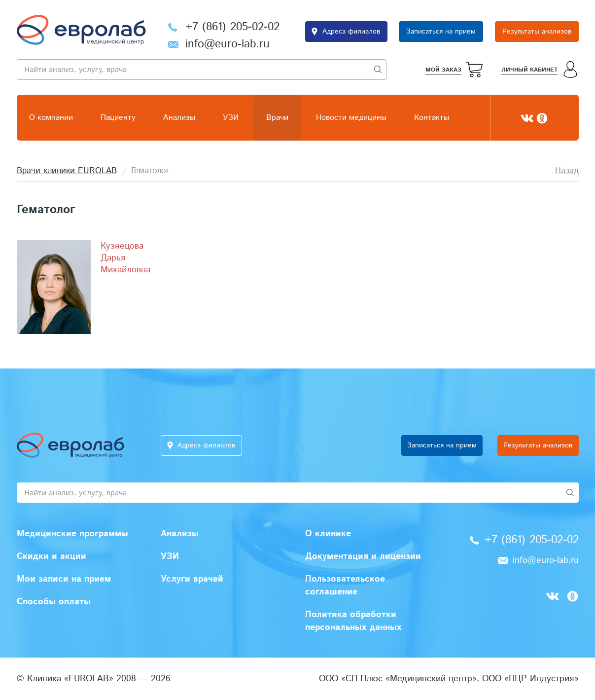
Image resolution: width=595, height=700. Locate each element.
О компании (51, 118)
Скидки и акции (52, 556)
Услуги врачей (192, 579)
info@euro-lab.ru (227, 44)
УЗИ (231, 118)
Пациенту (118, 118)
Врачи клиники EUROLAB (67, 171)
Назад (567, 171)
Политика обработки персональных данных (353, 621)
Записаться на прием (441, 32)
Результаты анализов (537, 32)
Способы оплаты (54, 602)
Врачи (277, 118)
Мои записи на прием (64, 579)
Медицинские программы (72, 534)
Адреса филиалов (351, 32)
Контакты (432, 118)
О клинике (328, 534)
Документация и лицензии (363, 556)
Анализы (179, 118)
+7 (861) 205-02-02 (232, 27)
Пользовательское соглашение (345, 586)
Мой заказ (443, 70)
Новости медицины (351, 118)
